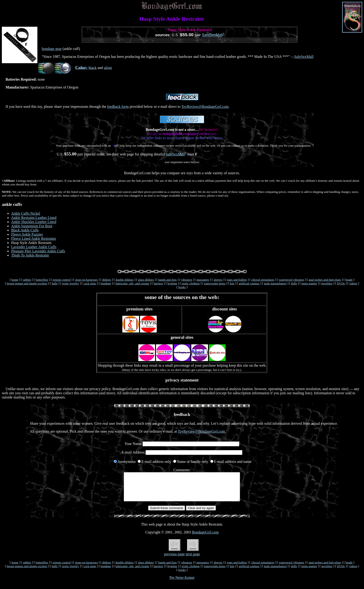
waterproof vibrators (291, 280)
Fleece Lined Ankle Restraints (34, 239)
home (15, 280)
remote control (62, 280)
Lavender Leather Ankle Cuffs (34, 247)
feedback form (118, 107)
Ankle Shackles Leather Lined (34, 222)
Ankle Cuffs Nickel (26, 213)
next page (193, 560)
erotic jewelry (71, 283)
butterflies (42, 280)
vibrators (187, 280)
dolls (294, 283)
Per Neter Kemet (182, 583)
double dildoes (124, 280)
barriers (158, 283)
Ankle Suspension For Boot (32, 226)
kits (232, 283)
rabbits (27, 280)
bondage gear (52, 49)
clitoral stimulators (263, 280)
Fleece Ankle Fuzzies (27, 234)
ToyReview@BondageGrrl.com (205, 107)
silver (108, 67)
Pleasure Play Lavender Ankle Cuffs (38, 251)
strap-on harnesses (86, 280)
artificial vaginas (249, 283)
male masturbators (275, 283)
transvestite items (215, 283)
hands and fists (167, 280)
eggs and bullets (237, 280)
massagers (203, 280)
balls (55, 283)
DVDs (341, 283)
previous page (174, 560)
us (243, 146)
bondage (106, 283)
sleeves (218, 280)
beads (349, 280)
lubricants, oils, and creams (132, 283)
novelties (327, 283)
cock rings (90, 283)
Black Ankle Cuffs (25, 230)
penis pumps (309, 283)
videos (353, 283)
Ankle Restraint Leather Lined (34, 218)
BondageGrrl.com (205, 538)
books (182, 287)
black (93, 67)
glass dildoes (146, 280)
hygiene (172, 283)
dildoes (107, 280)
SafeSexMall (212, 35)
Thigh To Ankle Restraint (30, 255)
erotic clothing (190, 283)
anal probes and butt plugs (325, 280)
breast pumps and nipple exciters (27, 283)
